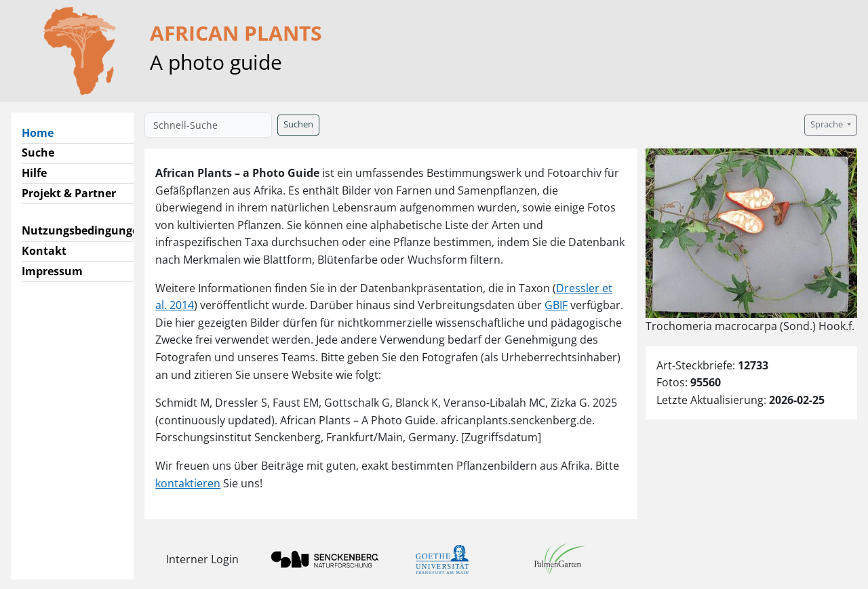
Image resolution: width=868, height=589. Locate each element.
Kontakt (44, 251)
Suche (38, 153)
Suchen (298, 124)
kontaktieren (188, 483)
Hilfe (34, 173)
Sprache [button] (828, 124)
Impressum (52, 271)
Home (43, 132)
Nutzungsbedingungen (84, 230)
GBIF (556, 305)
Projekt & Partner (69, 193)
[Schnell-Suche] (208, 125)
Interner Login (202, 559)
